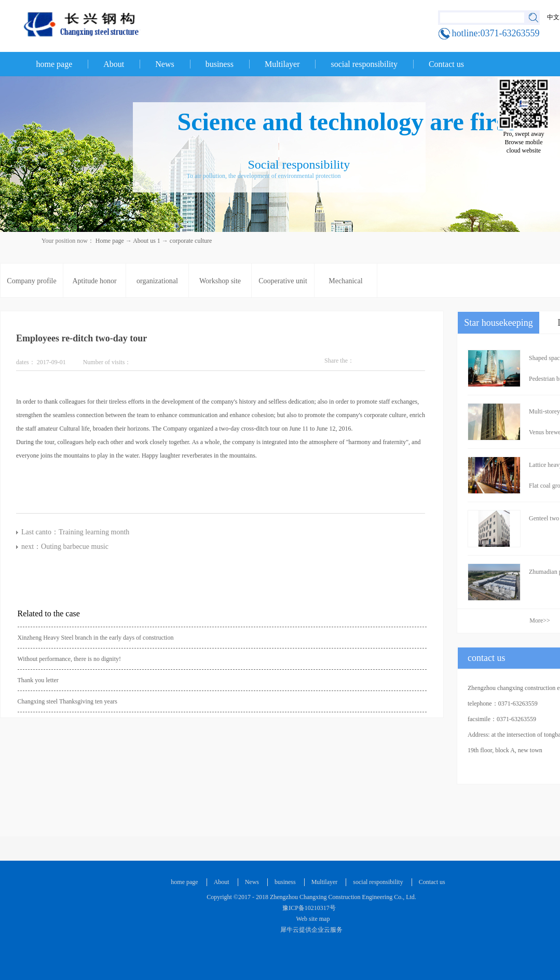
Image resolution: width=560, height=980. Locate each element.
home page (54, 64)
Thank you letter (38, 680)
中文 (553, 17)
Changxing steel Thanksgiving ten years (67, 701)
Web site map (312, 919)
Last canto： (75, 532)
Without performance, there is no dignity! (69, 659)
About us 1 (147, 241)
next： (65, 547)
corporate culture (191, 241)
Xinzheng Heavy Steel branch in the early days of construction (96, 638)
